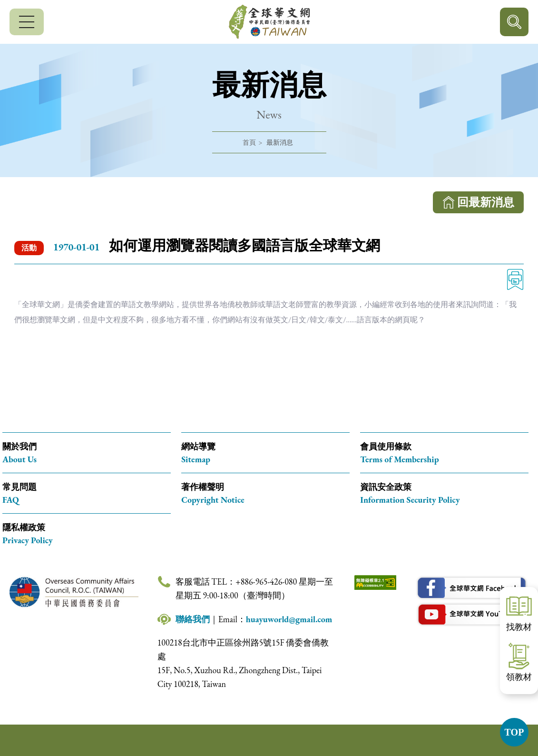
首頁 (249, 142)
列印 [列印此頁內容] (515, 279)
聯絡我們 (193, 619)
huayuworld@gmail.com (289, 619)
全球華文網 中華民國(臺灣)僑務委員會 (269, 22)
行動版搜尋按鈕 (514, 22)
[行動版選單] (27, 22)
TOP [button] (514, 732)
